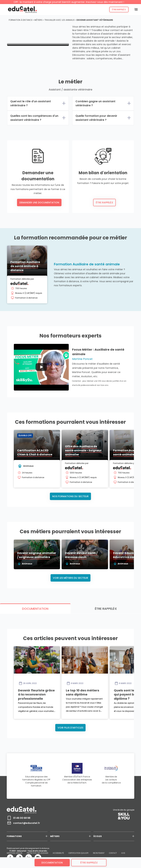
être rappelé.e (89, 863)
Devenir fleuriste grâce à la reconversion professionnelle (63, 665)
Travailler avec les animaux (59, 20)
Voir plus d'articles (70, 702)
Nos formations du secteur (70, 495)
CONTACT (113, 827)
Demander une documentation (39, 203)
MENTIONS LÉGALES (14, 827)
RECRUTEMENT (99, 827)
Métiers (38, 20)
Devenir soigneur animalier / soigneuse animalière (53, 557)
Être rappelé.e (118, 10)
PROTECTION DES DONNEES (37, 827)
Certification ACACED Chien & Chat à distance (51, 454)
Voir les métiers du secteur (70, 578)
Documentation (52, 863)
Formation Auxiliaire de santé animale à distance (32, 268)
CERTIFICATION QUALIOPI (78, 827)
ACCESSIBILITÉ (58, 827)
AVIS (123, 827)
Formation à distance (21, 20)
